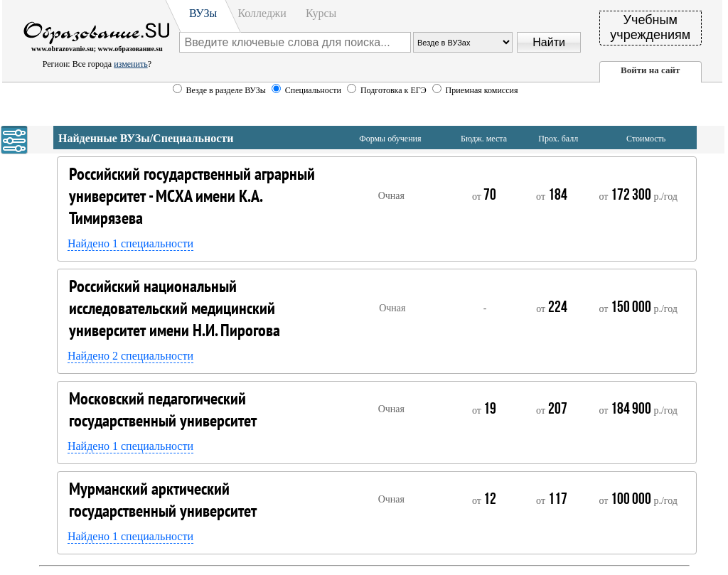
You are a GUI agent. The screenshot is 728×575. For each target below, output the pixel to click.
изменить (130, 64)
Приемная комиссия (482, 90)
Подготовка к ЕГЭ (395, 90)
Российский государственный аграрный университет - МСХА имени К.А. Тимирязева (192, 196)
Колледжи (262, 13)
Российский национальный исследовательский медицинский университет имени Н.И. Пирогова (175, 308)
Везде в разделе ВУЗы (226, 90)
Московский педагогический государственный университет (163, 409)
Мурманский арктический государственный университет (163, 500)
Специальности (314, 90)
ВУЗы (203, 13)
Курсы (321, 13)
